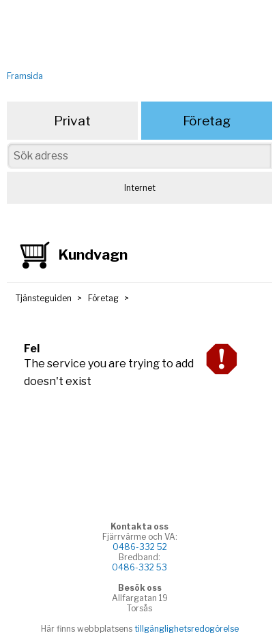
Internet (140, 188)
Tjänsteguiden (44, 298)
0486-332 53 (139, 567)
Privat (72, 121)
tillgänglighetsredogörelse (187, 629)
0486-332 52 (140, 547)
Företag (207, 121)
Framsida (25, 76)
